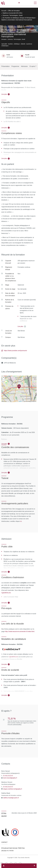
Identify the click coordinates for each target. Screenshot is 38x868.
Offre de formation (14, 11)
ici (21, 521)
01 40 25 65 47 (8, 776)
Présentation (6, 66)
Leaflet (20, 401)
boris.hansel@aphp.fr (10, 778)
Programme (15, 66)
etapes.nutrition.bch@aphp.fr (13, 789)
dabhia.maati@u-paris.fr (11, 798)
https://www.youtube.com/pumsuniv (14, 351)
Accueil (4, 11)
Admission (24, 66)
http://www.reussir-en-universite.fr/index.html (20, 631)
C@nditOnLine (13, 657)
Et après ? (33, 66)
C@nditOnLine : (6, 593)
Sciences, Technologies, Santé (13, 15)
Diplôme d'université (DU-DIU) (12, 13)
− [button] (4, 380)
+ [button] (4, 378)
